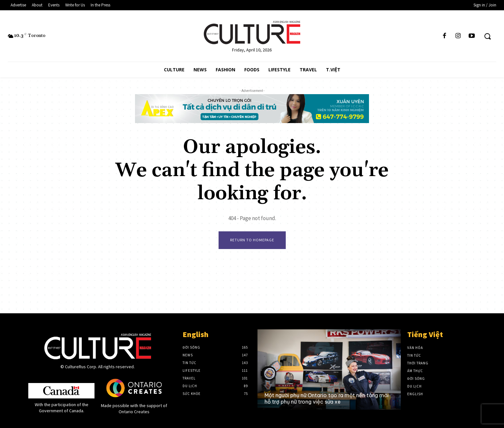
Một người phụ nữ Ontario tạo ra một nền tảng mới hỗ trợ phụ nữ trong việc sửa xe (327, 398)
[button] (487, 36)
